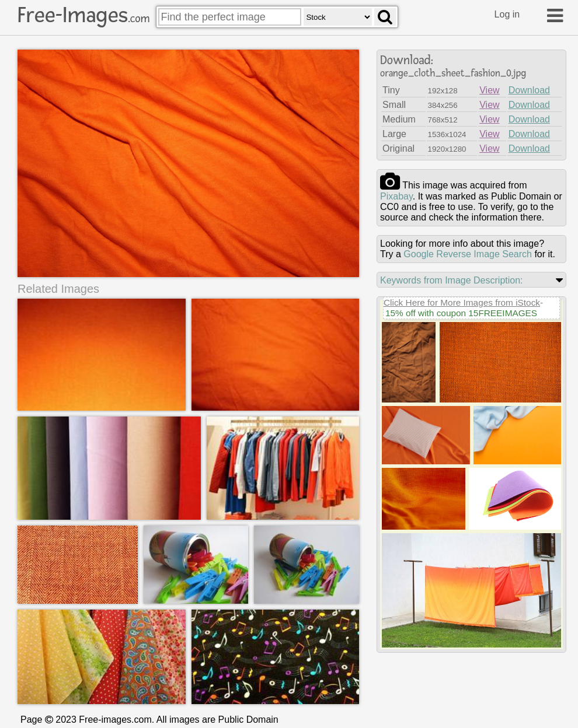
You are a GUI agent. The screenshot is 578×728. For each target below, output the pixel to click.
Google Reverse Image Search (468, 254)
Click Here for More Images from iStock (462, 302)
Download (529, 90)
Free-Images (83, 15)
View (489, 90)
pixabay (396, 196)
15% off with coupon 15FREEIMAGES (461, 313)
